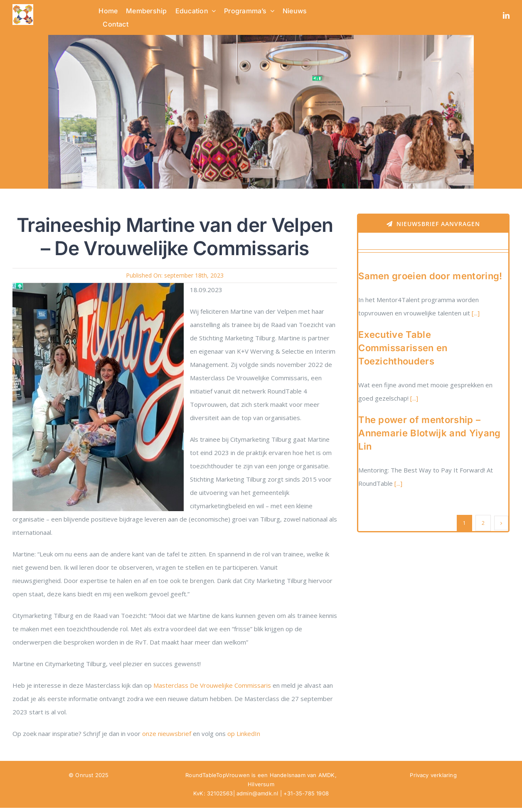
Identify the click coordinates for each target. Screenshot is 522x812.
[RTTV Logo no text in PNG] (23, 7)
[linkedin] (506, 15)
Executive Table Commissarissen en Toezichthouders (403, 348)
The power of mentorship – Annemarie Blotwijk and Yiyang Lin (430, 433)
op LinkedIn (245, 733)
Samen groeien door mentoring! (430, 276)
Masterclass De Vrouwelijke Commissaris (212, 685)
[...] (475, 313)
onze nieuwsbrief (167, 733)
